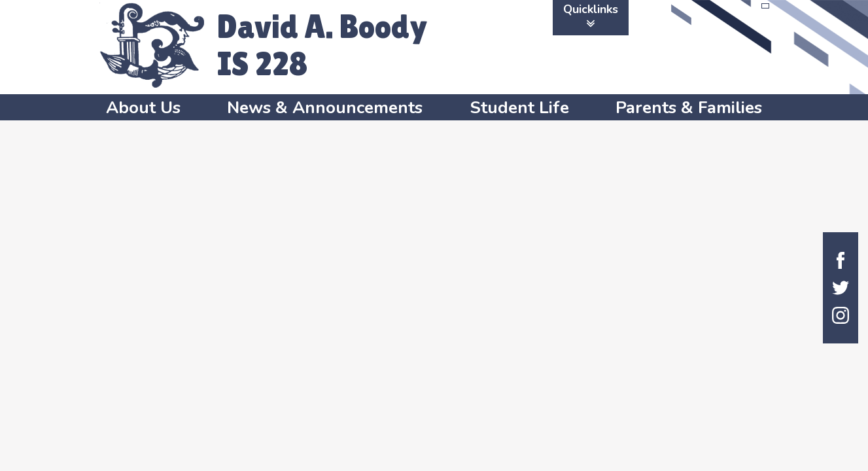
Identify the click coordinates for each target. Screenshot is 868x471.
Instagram (841, 315)
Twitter (841, 288)
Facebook (841, 260)
